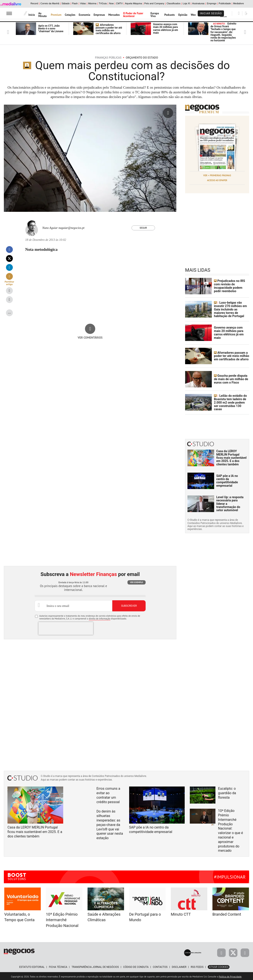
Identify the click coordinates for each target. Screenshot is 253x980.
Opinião (183, 15)
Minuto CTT (181, 913)
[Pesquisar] (239, 13)
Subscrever (129, 605)
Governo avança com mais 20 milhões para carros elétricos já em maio (166, 29)
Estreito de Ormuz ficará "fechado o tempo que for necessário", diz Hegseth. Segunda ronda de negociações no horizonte (223, 32)
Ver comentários (90, 338)
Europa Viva (155, 15)
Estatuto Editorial (32, 966)
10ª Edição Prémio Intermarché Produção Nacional (62, 919)
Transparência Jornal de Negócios (95, 966)
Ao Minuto (42, 15)
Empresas (99, 15)
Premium (56, 15)
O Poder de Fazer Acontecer (133, 15)
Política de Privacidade (230, 976)
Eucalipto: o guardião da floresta (227, 792)
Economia (85, 15)
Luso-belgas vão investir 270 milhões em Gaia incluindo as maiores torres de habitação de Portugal (231, 309)
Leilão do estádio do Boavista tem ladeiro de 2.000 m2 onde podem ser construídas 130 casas (232, 402)
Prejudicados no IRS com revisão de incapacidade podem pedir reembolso (229, 286)
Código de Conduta (136, 966)
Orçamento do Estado (142, 58)
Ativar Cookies (219, 966)
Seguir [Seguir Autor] (143, 228)
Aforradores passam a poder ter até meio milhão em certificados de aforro (109, 29)
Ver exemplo (137, 581)
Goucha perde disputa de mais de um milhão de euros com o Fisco (231, 379)
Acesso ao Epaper (217, 180)
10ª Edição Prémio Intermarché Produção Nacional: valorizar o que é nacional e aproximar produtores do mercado (230, 830)
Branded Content (227, 913)
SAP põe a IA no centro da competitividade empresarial (227, 480)
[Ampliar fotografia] (168, 113)
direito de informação (100, 618)
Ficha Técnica (58, 966)
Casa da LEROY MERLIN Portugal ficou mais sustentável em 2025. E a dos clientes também (231, 457)
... (9, 312)
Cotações (70, 15)
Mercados (114, 15)
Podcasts (170, 15)
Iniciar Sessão (211, 13)
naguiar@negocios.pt (71, 228)
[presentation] (66, 627)
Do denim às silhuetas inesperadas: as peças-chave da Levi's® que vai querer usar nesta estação (110, 824)
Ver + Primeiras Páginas (217, 175)
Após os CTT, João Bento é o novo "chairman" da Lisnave (51, 29)
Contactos (160, 966)
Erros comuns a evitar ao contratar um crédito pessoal (108, 794)
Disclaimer (179, 966)
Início (32, 15)
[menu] (9, 13)
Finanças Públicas (108, 58)
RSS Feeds (197, 966)
